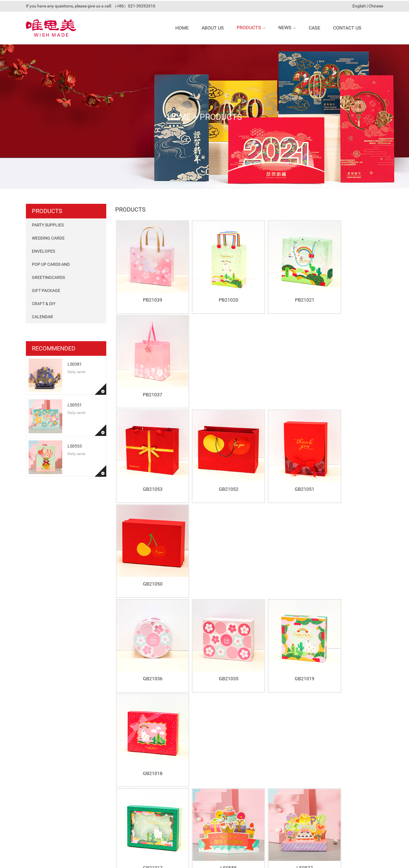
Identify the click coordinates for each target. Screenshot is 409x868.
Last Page (287, 668)
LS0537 (283, 548)
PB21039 (148, 290)
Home (177, 116)
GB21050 (350, 376)
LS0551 (75, 404)
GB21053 (148, 376)
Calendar (42, 316)
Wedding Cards (48, 237)
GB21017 (148, 548)
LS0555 (216, 548)
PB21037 (350, 290)
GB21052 (216, 376)
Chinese (376, 5)
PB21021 (283, 290)
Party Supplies (48, 224)
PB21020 (216, 290)
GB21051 (283, 376)
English (359, 5)
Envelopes (43, 250)
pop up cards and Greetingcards (51, 270)
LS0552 (350, 634)
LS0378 (350, 548)
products (222, 116)
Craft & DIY (44, 303)
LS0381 (75, 363)
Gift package (46, 290)
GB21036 (148, 462)
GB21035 (216, 462)
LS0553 (75, 445)
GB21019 (283, 462)
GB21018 (350, 462)
